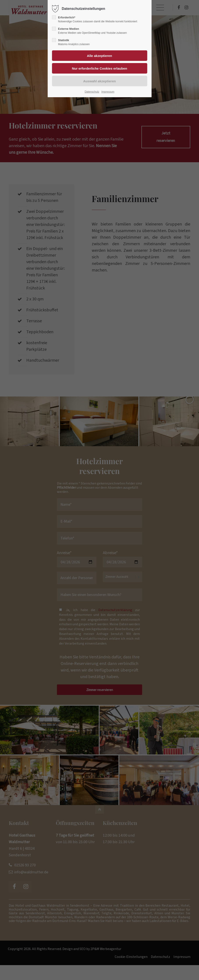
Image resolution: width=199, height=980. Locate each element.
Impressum (108, 92)
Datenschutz (92, 92)
